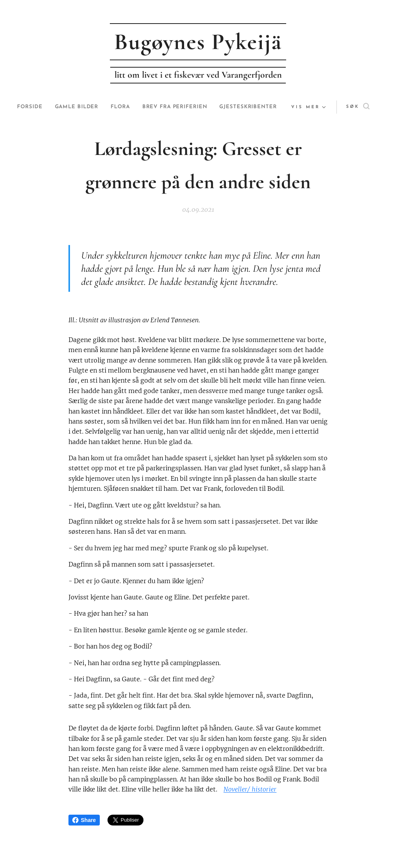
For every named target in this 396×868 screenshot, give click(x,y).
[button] (337, 107)
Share (84, 820)
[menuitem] (56, 107)
